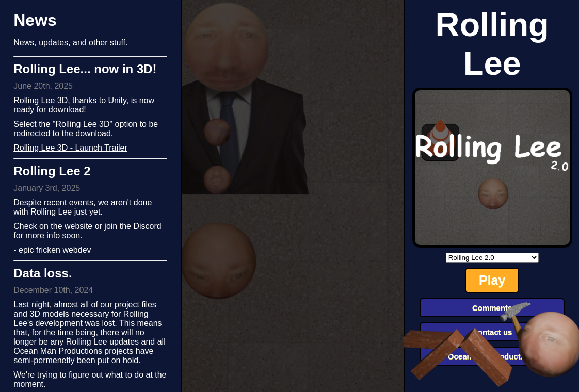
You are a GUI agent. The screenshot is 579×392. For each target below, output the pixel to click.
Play (492, 280)
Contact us (492, 332)
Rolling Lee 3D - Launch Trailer (70, 148)
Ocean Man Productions (492, 356)
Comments (492, 308)
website (78, 226)
